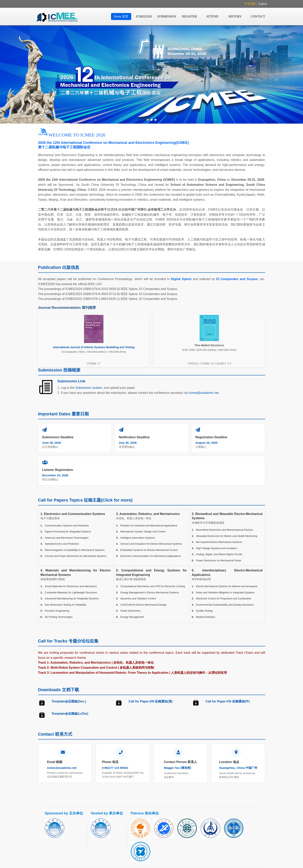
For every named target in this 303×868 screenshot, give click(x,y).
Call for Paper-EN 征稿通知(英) (151, 669)
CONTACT (258, 16)
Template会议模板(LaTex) (70, 681)
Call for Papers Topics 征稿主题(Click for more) (85, 467)
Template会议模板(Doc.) (69, 669)
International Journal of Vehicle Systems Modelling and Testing (94, 347)
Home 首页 (121, 16)
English (263, 4)
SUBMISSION (167, 16)
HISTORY (235, 16)
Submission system (89, 388)
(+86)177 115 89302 (115, 735)
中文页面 (250, 4)
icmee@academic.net (204, 393)
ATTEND (212, 16)
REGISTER (189, 16)
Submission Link (71, 381)
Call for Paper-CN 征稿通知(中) (228, 669)
